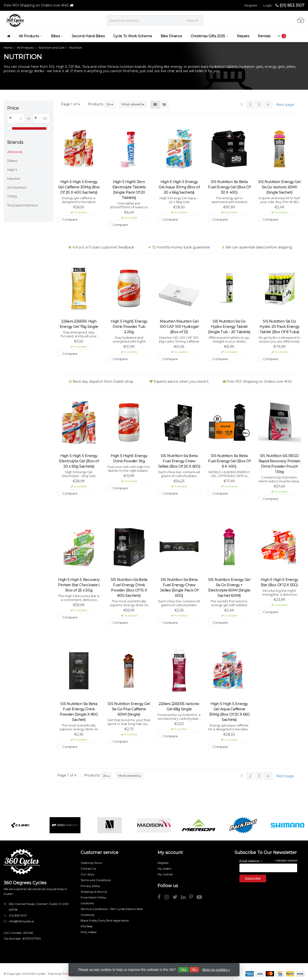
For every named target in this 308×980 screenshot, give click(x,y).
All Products (31, 36)
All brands (15, 152)
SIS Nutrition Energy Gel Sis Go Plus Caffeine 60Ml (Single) (129, 709)
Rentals (264, 36)
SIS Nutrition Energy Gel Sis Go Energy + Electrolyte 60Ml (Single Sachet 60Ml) (229, 588)
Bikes (57, 36)
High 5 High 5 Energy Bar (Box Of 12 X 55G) (279, 582)
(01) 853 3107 (292, 5)
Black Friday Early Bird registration (105, 920)
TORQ (12, 196)
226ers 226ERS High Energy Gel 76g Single (79, 324)
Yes (183, 970)
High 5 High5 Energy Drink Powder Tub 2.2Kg (129, 327)
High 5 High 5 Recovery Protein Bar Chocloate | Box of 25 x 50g (79, 585)
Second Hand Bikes (88, 36)
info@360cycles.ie (21, 921)
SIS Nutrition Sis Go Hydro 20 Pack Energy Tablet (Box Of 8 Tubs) (279, 327)
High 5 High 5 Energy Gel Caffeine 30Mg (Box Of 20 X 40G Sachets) (79, 187)
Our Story (88, 874)
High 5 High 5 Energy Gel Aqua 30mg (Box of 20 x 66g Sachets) (179, 187)
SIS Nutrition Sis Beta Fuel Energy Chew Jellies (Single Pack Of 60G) (179, 588)
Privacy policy (90, 886)
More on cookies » (216, 970)
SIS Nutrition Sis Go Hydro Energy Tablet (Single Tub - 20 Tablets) (229, 327)
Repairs (243, 36)
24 (110, 104)
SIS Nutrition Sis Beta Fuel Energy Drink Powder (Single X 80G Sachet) (79, 712)
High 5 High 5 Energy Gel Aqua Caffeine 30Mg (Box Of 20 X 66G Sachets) (229, 712)
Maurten (14, 178)
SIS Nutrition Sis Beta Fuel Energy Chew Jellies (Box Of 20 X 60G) (179, 461)
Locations (87, 903)
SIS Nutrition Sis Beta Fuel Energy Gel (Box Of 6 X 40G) (229, 461)
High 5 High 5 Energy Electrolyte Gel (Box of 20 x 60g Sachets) (79, 461)
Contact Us (88, 869)
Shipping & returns (94, 892)
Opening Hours (91, 863)
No (194, 970)
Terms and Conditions (96, 880)
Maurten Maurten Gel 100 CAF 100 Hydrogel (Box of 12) (179, 327)
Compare (70, 219)
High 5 (12, 170)
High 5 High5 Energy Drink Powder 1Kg (129, 458)
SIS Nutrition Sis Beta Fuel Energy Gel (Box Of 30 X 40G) (229, 187)
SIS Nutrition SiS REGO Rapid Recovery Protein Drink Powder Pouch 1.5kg (279, 464)
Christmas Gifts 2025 (209, 36)
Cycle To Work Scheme (133, 36)
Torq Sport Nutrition (23, 205)
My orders (164, 869)
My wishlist (165, 874)
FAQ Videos (89, 932)
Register (251, 5)
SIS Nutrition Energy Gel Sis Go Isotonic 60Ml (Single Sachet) (279, 187)
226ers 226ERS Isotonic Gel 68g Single (179, 706)
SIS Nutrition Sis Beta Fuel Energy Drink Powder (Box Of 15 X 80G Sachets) (129, 588)
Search (192, 20)
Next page (285, 105)
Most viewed (133, 104)
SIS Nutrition (17, 187)
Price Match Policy (93, 897)
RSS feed (87, 926)
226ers (12, 161)
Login (268, 5)
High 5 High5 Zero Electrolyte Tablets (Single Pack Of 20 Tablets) (129, 190)
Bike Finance (171, 36)
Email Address (251, 861)
